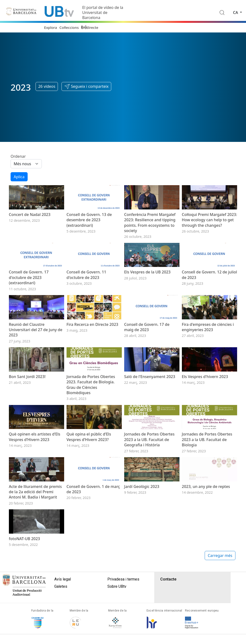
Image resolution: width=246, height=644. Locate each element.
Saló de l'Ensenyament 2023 (150, 428)
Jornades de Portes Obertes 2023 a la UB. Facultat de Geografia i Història (149, 503)
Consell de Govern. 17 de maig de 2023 (147, 365)
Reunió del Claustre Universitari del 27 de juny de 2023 (36, 368)
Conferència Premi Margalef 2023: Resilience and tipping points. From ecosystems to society (150, 235)
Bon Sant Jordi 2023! (27, 428)
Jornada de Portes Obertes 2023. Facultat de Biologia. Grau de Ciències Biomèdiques (91, 436)
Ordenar (18, 156)
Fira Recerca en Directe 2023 (92, 363)
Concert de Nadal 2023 (30, 227)
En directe (90, 27)
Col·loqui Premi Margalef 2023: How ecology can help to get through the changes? (209, 233)
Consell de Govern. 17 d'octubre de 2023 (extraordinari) (29, 303)
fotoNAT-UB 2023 (25, 628)
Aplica (19, 177)
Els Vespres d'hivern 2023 (205, 428)
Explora (51, 27)
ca (236, 13)
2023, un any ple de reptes (206, 563)
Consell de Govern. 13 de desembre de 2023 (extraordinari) (89, 233)
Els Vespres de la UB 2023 (147, 297)
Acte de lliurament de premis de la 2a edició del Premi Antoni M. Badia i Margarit (35, 568)
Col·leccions (69, 27)
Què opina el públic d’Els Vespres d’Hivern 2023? (89, 500)
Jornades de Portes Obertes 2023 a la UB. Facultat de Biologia (207, 503)
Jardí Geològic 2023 (142, 563)
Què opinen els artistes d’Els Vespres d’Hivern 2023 (35, 500)
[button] (86, 87)
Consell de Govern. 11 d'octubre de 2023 (86, 300)
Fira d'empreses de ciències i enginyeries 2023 (208, 365)
